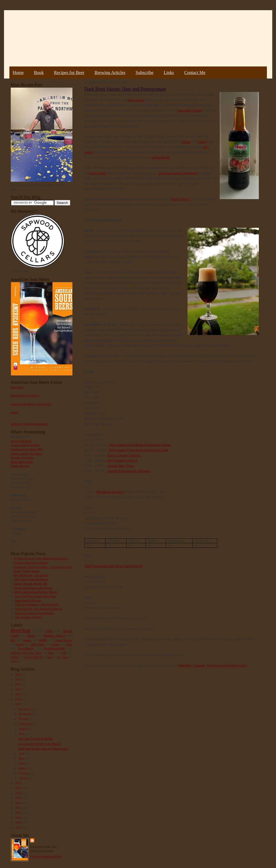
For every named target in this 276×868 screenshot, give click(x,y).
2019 (19, 694)
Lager (20, 644)
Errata (14, 412)
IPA (13, 640)
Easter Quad (97, 173)
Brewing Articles (110, 72)
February (25, 773)
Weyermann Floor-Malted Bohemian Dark (139, 450)
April (22, 763)
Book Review (64, 640)
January (24, 778)
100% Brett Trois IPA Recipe (31, 579)
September (26, 724)
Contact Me (195, 72)
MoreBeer (185, 665)
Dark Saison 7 (181, 199)
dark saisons (136, 100)
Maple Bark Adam (22, 462)
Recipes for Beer (69, 72)
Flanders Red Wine (22, 457)
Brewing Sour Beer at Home (31, 562)
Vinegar (14, 661)
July (22, 734)
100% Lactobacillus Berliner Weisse (35, 592)
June (22, 753)
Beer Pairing (63, 657)
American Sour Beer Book (26, 653)
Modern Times (54, 636)
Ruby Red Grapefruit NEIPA (35, 739)
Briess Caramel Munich (124, 455)
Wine (69, 644)
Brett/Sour (21, 631)
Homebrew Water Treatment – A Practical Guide (43, 567)
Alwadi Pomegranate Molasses (129, 471)
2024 (19, 675)
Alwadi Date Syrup (120, 466)
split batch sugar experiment (178, 173)
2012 (19, 803)
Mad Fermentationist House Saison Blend (114, 566)
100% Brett (38, 644)
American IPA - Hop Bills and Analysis (39, 609)
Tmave (202, 142)
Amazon (199, 665)
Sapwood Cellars (190, 110)
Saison (27, 640)
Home (18, 72)
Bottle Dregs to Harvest (25, 395)
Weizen (15, 657)
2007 (19, 828)
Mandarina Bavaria (110, 492)
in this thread (160, 157)
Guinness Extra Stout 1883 (27, 449)
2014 (19, 793)
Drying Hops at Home (28, 617)
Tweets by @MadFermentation (29, 424)
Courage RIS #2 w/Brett (25, 445)
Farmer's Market (34, 657)
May (22, 758)
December (25, 709)
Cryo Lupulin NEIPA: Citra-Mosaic (39, 744)
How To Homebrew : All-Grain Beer (37, 604)
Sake (50, 657)
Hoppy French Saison (27, 571)
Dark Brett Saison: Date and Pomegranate (43, 748)
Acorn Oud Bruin (21, 441)
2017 (19, 704)
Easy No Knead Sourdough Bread (35, 596)
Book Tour (17, 387)
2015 (19, 788)
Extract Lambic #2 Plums (26, 453)
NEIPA (43, 640)
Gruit (64, 653)
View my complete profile (46, 856)
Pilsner (186, 142)
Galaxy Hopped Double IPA (31, 583)
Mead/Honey (26, 648)
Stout (31, 636)
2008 (19, 822)
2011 (19, 808)
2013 (19, 798)
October (24, 719)
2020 (19, 689)
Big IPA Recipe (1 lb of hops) (31, 575)
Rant (51, 653)
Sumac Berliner (20, 466)
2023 (19, 679)
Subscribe (145, 72)
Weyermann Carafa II (122, 460)
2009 (19, 818)
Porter (55, 644)
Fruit (49, 631)
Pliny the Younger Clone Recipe (34, 613)
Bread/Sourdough (54, 648)
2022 (19, 684)
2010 (19, 813)
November (25, 714)
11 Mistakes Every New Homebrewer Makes (41, 558)
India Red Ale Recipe (28, 600)
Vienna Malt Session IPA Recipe (33, 588)
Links (169, 72)
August (23, 729)
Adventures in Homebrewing (226, 665)
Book (39, 72)
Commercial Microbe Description (31, 404)
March (23, 768)
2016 (19, 783)
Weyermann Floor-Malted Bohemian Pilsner (140, 445)
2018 (19, 699)
